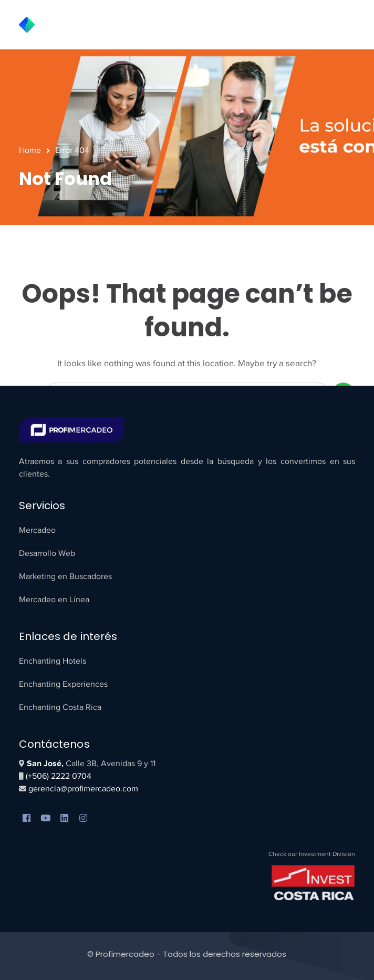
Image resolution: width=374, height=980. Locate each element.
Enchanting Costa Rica (60, 707)
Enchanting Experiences (63, 684)
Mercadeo (37, 530)
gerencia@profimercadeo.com (82, 789)
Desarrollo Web (47, 553)
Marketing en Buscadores (65, 576)
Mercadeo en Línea (54, 600)
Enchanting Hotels (53, 661)
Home (30, 150)
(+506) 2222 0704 (59, 776)
